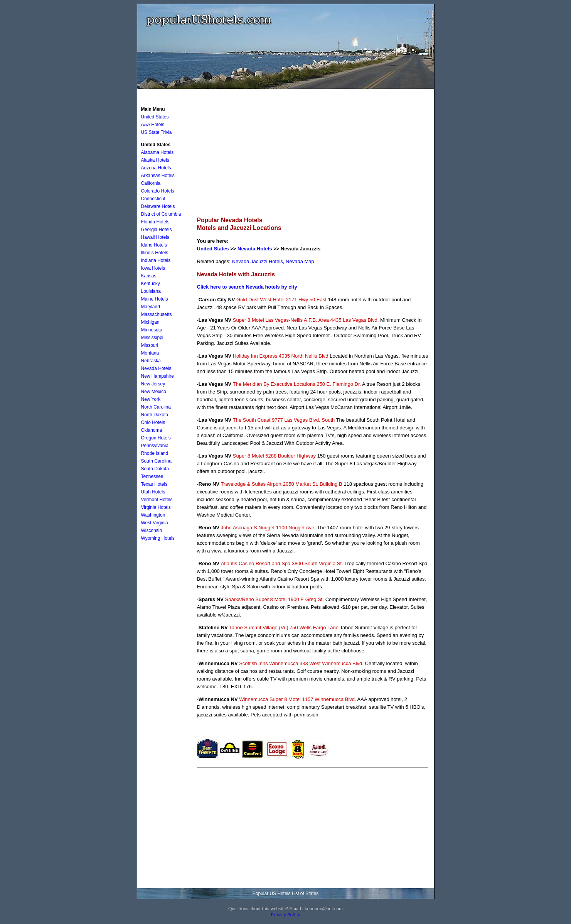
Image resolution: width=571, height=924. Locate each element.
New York (151, 399)
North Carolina (156, 407)
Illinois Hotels (155, 253)
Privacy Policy (285, 915)
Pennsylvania (155, 446)
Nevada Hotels (255, 249)
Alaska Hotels (155, 160)
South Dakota (155, 469)
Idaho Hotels (154, 245)
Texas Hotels (154, 484)
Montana (150, 353)
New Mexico (154, 392)
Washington (153, 515)
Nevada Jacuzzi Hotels (258, 261)
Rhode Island (155, 453)
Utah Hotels (153, 492)
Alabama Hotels (157, 152)
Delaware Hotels (158, 206)
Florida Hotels (155, 222)
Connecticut (153, 199)
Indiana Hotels (156, 260)
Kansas (149, 276)
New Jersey (153, 384)
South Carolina (156, 461)
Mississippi (152, 338)
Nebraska (151, 361)
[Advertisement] (313, 157)
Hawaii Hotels (155, 237)
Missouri (150, 345)
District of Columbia (161, 214)
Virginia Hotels (156, 507)
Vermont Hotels (157, 500)
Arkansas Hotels (158, 176)
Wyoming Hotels (158, 538)
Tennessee (152, 476)
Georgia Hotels (157, 230)
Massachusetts (157, 314)
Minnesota (152, 330)
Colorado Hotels (158, 191)
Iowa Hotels (153, 268)
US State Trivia (157, 132)
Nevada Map (300, 261)
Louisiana (151, 291)
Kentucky (151, 284)
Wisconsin (152, 530)
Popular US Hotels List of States (285, 894)
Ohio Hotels (153, 422)
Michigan (150, 322)
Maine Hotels (155, 299)
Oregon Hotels (156, 438)
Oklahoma (152, 430)
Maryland (151, 307)
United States (213, 249)
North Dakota (155, 415)
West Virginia (155, 523)
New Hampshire (157, 376)
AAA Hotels (153, 125)
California (151, 183)
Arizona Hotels (156, 168)
